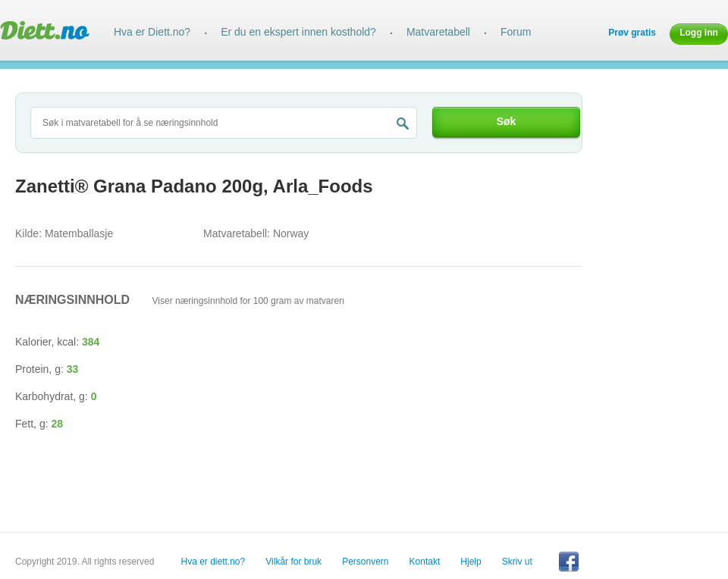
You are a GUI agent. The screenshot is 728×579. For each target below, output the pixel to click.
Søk (507, 121)
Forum (516, 32)
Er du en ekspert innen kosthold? (298, 32)
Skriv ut (517, 562)
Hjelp (471, 562)
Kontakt (425, 562)
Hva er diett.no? (213, 562)
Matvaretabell (438, 32)
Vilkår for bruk (293, 562)
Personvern (365, 562)
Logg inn (699, 33)
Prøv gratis (632, 33)
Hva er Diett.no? (152, 32)
